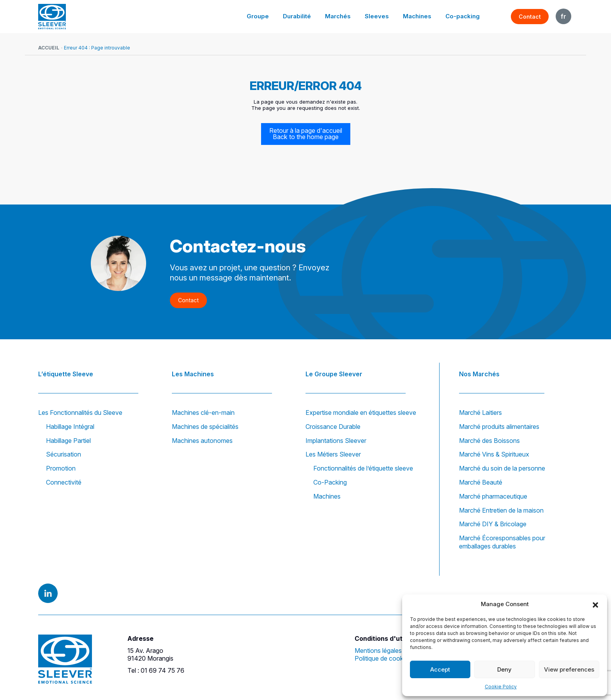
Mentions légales (378, 651)
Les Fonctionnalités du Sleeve (80, 413)
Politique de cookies (383, 659)
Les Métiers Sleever (333, 455)
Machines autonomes (202, 441)
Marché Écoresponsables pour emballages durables (502, 542)
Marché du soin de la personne (502, 468)
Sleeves (381, 16)
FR (563, 16)
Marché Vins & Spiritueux (494, 455)
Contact (530, 17)
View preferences (569, 669)
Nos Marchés (479, 373)
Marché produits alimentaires (499, 427)
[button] (595, 604)
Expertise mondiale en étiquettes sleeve (361, 413)
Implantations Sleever (336, 441)
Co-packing (463, 16)
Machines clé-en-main (203, 413)
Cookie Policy (501, 687)
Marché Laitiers (480, 413)
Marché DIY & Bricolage (493, 524)
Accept (440, 669)
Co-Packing (330, 482)
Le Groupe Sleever (334, 373)
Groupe (266, 16)
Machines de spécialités (205, 427)
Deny (504, 669)
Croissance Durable (333, 427)
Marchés (343, 16)
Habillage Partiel (68, 441)
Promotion (61, 468)
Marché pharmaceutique (493, 496)
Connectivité (64, 482)
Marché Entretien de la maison (501, 510)
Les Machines (193, 373)
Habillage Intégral (70, 427)
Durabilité (303, 16)
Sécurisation (64, 455)
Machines (419, 16)
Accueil (49, 48)
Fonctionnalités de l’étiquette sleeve (363, 468)
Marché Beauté (481, 482)
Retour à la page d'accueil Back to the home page (306, 134)
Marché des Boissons (489, 441)
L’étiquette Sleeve (66, 373)
